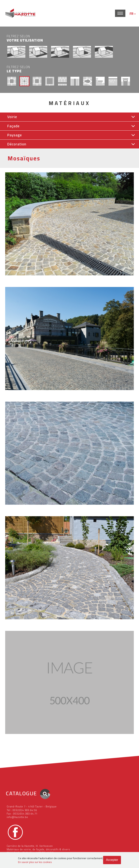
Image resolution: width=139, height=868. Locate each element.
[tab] (69, 117)
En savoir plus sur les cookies (35, 862)
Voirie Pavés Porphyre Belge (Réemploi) (27, 509)
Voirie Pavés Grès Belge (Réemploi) (25, 395)
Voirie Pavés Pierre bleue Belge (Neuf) (26, 624)
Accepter (112, 860)
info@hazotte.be (17, 817)
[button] (69, 117)
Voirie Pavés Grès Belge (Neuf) (22, 280)
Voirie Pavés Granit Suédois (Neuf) (24, 739)
